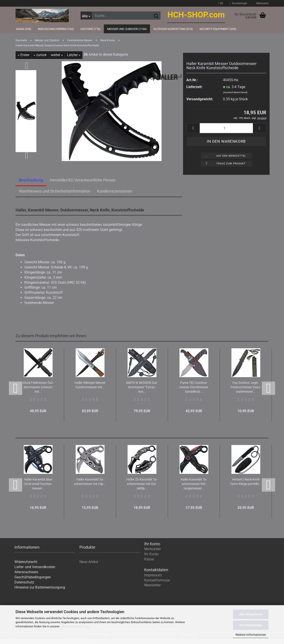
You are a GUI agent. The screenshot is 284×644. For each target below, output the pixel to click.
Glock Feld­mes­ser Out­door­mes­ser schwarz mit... (38, 387)
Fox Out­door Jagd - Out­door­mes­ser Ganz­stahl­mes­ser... (246, 387)
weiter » (57, 55)
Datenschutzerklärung (74, 626)
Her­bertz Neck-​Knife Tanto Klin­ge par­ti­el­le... (246, 482)
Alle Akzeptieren (251, 614)
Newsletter (152, 585)
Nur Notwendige (251, 625)
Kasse (149, 559)
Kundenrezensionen (115, 191)
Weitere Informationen (251, 635)
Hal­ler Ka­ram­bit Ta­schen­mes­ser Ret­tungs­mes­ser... (194, 484)
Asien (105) (24, 29)
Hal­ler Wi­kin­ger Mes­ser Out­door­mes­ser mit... (90, 385)
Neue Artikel (89, 562)
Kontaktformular (157, 580)
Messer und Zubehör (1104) (127, 29)
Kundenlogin (239, 3)
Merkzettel (261, 3)
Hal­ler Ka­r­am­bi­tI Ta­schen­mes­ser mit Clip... (90, 482)
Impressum (153, 575)
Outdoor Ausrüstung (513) (173, 29)
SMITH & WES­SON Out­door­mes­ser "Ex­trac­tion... (142, 387)
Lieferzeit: (194, 87)
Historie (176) (91, 29)
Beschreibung (31, 180)
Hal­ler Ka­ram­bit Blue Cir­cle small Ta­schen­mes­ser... (38, 484)
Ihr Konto (151, 554)
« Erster (24, 55)
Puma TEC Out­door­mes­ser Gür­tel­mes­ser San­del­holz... (194, 387)
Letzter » (74, 55)
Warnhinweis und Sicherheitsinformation (55, 191)
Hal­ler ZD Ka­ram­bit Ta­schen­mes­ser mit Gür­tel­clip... (142, 484)
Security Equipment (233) (218, 29)
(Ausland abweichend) (235, 92)
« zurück (40, 55)
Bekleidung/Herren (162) (56, 29)
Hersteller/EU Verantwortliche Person (83, 180)
